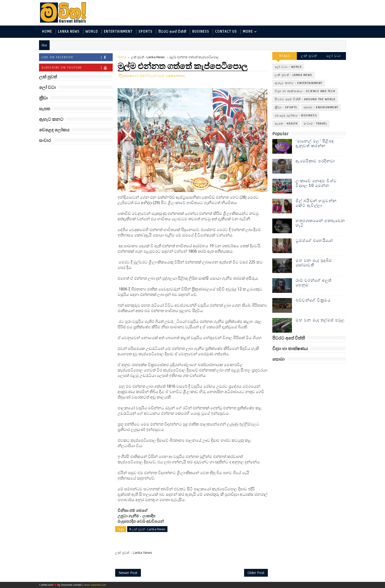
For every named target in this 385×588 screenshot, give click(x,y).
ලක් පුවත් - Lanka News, (168, 76)
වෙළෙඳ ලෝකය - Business (296, 116)
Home (47, 32)
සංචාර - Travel (315, 124)
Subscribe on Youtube (77, 68)
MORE (248, 32)
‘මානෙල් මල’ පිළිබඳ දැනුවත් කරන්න (315, 144)
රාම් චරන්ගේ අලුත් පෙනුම (314, 283)
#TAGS (285, 56)
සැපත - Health (286, 124)
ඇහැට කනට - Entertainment (299, 83)
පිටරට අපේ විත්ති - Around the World (305, 99)
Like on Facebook (77, 57)
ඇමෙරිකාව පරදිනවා (315, 161)
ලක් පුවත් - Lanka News (148, 57)
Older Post (256, 573)
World (92, 32)
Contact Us (226, 32)
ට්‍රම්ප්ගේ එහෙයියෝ (314, 241)
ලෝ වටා (334, 56)
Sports (145, 32)
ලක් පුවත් (309, 56)
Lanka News (69, 32)
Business (201, 32)
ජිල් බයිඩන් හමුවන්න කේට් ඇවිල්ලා (316, 203)
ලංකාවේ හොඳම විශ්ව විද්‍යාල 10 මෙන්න (316, 183)
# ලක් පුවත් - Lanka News (147, 529)
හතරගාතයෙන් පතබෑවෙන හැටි (320, 223)
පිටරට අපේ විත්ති (172, 32)
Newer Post (128, 573)
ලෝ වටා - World (288, 67)
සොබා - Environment (321, 107)
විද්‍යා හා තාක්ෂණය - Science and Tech (305, 91)
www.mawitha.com (95, 585)
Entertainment (118, 32)
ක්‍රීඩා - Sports (286, 107)
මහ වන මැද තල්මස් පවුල (320, 320)
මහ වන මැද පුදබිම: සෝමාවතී (315, 263)
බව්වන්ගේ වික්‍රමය (313, 300)
